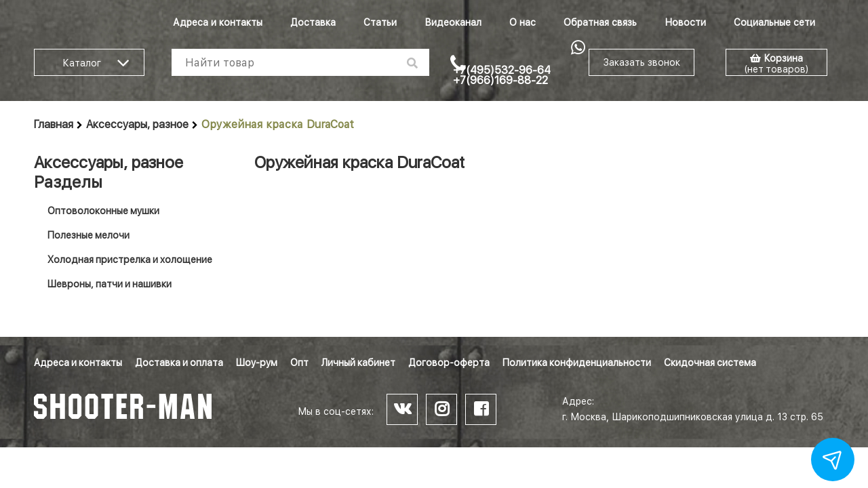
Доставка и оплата (179, 363)
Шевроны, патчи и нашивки (110, 284)
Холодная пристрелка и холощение (130, 260)
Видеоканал (453, 22)
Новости (685, 22)
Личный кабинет (358, 363)
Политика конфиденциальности (577, 363)
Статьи (380, 22)
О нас (522, 22)
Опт (299, 363)
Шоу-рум (257, 363)
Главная (54, 124)
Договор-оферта (449, 363)
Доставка (313, 22)
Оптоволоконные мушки (103, 211)
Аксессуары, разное (137, 124)
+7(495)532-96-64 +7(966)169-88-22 (502, 75)
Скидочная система (710, 363)
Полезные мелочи (88, 235)
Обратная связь (600, 22)
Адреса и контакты (218, 22)
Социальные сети (774, 22)
